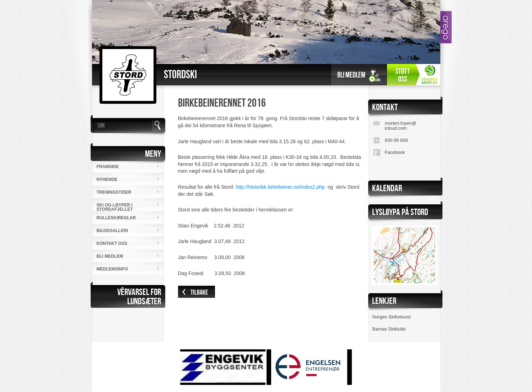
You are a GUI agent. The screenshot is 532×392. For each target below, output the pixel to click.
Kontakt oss (112, 243)
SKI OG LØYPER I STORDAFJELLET (115, 207)
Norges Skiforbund (392, 317)
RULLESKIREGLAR (116, 218)
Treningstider (114, 192)
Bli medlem (351, 75)
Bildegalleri (112, 231)
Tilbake (199, 292)
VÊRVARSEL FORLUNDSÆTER (139, 297)
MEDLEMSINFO (112, 269)
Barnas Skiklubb (389, 329)
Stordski (180, 75)
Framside (108, 167)
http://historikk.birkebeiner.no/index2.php (280, 187)
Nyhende (107, 179)
